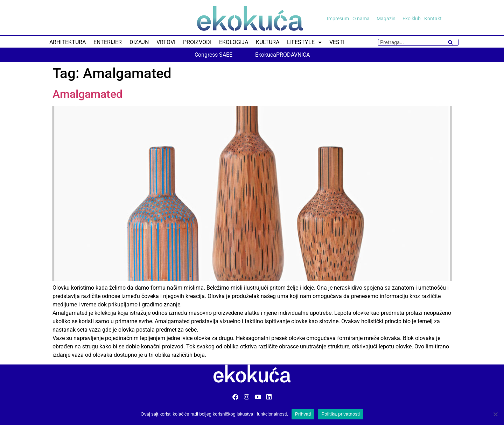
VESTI (337, 42)
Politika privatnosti (341, 414)
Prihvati (303, 414)
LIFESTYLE (304, 42)
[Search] (450, 42)
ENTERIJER (108, 42)
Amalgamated (87, 94)
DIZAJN (139, 42)
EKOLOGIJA (234, 42)
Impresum (338, 19)
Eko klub (412, 19)
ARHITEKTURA (68, 42)
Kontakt (433, 19)
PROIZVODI (197, 42)
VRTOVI (166, 42)
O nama (363, 19)
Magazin (388, 19)
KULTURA (268, 42)
